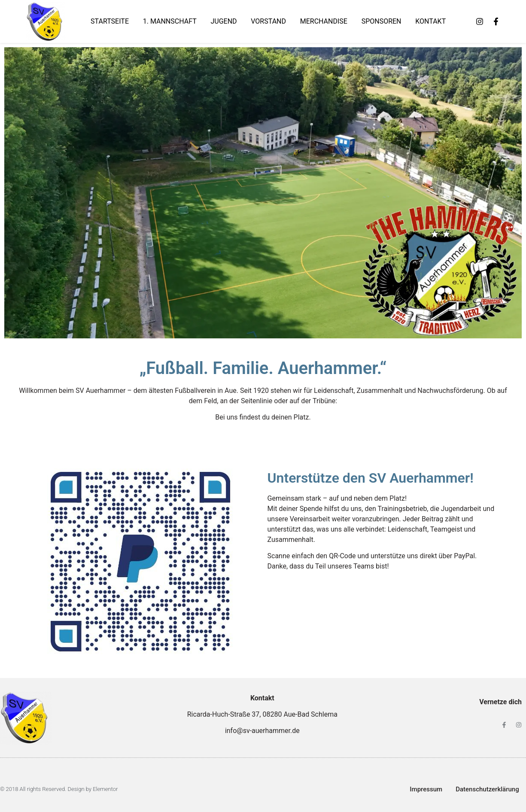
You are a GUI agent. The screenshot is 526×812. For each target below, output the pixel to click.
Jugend (223, 21)
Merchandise (324, 21)
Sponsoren (382, 21)
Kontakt (430, 21)
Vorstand (268, 21)
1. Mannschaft (170, 21)
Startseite (110, 21)
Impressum (426, 789)
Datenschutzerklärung (487, 789)
